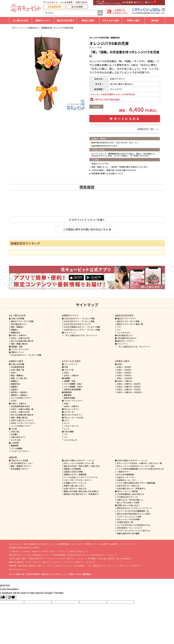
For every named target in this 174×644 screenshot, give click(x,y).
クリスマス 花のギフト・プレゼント (72, 559)
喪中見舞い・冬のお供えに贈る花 (101, 559)
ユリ (119, 330)
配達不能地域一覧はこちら (127, 142)
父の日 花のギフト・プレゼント (103, 555)
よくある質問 (66, 2)
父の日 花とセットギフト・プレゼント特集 (82, 330)
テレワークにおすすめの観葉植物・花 (133, 511)
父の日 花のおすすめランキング (77, 324)
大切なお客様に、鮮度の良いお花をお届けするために (114, 170)
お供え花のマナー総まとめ (128, 486)
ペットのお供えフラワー (21, 426)
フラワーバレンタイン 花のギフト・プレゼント (43, 562)
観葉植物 (15, 446)
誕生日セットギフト (125, 341)
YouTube (45, 551)
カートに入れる (125, 119)
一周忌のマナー (123, 472)
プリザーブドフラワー (19, 349)
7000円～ (125, 375)
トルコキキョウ (123, 332)
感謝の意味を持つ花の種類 (128, 533)
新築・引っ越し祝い (19, 378)
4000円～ (125, 370)
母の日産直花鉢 (59, 555)
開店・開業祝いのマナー (21, 466)
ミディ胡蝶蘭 (16, 448)
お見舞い (15, 434)
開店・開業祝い (17, 327)
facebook (26, 551)
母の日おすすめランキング (78, 555)
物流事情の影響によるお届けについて (107, 173)
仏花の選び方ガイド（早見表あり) (131, 488)
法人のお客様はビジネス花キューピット (39, 544)
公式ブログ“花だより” (78, 551)
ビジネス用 (16, 440)
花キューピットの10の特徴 (128, 519)
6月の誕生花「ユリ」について (130, 528)
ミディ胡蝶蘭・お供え (73, 387)
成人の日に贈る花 (123, 559)
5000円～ (125, 373)
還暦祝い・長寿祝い (19, 395)
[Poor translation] (11, 597)
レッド (67, 429)
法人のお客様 (77, 7)
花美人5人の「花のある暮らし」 (131, 500)
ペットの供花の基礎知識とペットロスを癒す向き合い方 (140, 469)
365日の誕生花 (79, 566)
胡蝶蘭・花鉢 (16, 346)
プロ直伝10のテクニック (127, 497)
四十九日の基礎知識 (125, 474)
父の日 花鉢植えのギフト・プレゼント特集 (82, 327)
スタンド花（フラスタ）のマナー (78, 480)
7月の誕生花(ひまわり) (126, 338)
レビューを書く (96, 47)
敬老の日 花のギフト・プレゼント (42, 559)
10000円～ (125, 378)
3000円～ (125, 367)
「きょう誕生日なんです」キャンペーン (81, 335)
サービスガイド (50, 2)
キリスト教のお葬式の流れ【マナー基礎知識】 (137, 483)
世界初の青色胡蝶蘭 (72, 389)
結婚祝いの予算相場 (72, 469)
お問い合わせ (81, 2)
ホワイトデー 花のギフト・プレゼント (79, 562)
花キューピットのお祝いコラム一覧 (79, 463)
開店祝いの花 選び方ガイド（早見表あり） (82, 494)
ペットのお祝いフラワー (21, 398)
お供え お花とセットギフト (22, 420)
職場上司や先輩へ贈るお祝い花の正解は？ (82, 491)
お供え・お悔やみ (19, 335)
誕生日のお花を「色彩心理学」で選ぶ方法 (82, 466)
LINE (52, 551)
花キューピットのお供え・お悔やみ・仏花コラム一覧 (139, 463)
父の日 (14, 401)
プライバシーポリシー (128, 544)
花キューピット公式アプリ (130, 566)
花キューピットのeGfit (73, 417)
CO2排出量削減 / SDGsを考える (130, 494)
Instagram (35, 551)
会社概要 (113, 544)
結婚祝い (15, 387)
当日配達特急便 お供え (21, 406)
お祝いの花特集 (18, 318)
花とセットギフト (71, 409)
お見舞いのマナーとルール (75, 483)
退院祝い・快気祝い (19, 392)
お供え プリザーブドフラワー (23, 423)
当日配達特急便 (54, 7)
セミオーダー (69, 412)
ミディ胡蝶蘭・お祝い (73, 384)
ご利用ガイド (89, 544)
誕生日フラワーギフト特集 (22, 321)
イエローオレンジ (71, 426)
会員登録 (128, 2)
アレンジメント (70, 364)
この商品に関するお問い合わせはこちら (87, 229)
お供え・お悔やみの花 (20, 338)
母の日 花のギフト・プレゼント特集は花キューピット (30, 555)
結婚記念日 (16, 332)
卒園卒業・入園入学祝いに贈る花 (22, 566)
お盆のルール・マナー (126, 477)
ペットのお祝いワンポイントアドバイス (81, 477)
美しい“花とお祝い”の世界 (128, 502)
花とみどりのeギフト (72, 415)
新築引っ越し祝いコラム (74, 486)
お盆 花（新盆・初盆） (18, 559)
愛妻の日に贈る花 (16, 562)
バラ (119, 327)
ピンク (67, 423)
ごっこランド (62, 551)
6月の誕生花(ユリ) (19, 324)
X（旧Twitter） (15, 551)
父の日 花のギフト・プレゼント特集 (26, 355)
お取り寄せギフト (18, 437)
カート (149, 2)
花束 (65, 367)
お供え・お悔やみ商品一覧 (22, 409)
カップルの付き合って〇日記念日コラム (134, 525)
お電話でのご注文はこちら (120, 12)
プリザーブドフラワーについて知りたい (134, 531)
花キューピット (15, 544)
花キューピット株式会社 (80, 574)
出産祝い (15, 389)
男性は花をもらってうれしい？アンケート (135, 508)
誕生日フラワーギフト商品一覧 (130, 324)
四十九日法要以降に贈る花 (22, 341)
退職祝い (15, 330)
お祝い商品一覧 (17, 370)
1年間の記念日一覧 (125, 522)
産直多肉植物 (70, 398)
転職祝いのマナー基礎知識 (75, 474)
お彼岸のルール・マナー (127, 480)
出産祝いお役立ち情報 (73, 472)
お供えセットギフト (63, 566)
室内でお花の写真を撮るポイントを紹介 (134, 514)
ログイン (139, 2)
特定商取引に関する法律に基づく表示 (24, 548)
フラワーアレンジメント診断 (129, 516)
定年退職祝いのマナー (20, 469)
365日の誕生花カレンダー (22, 463)
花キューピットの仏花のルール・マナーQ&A (136, 466)
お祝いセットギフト (45, 566)
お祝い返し (16, 431)
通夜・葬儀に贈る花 (19, 344)
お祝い (14, 373)
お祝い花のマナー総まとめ (75, 488)
